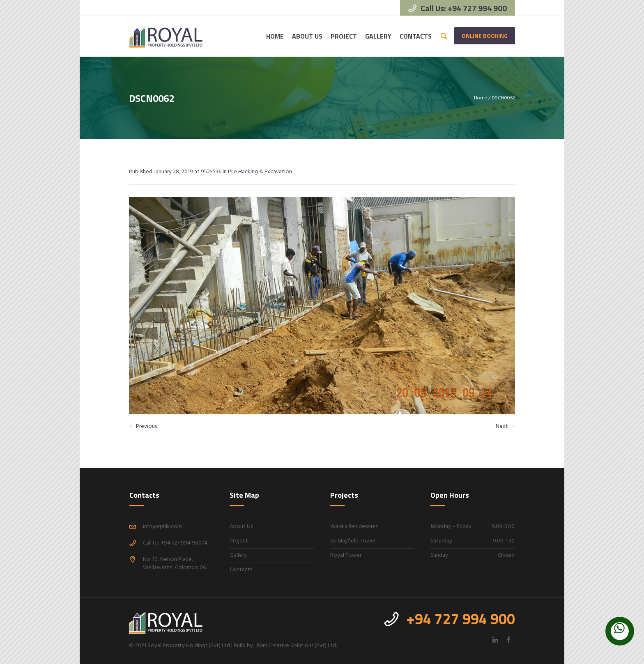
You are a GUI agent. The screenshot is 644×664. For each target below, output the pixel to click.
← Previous (143, 426)
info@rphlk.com (162, 527)
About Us (241, 527)
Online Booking (485, 36)
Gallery (238, 555)
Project (239, 541)
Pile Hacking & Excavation (260, 172)
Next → (505, 426)
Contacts (241, 570)
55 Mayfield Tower (353, 541)
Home (481, 98)
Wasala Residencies (354, 527)
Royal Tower (346, 555)
